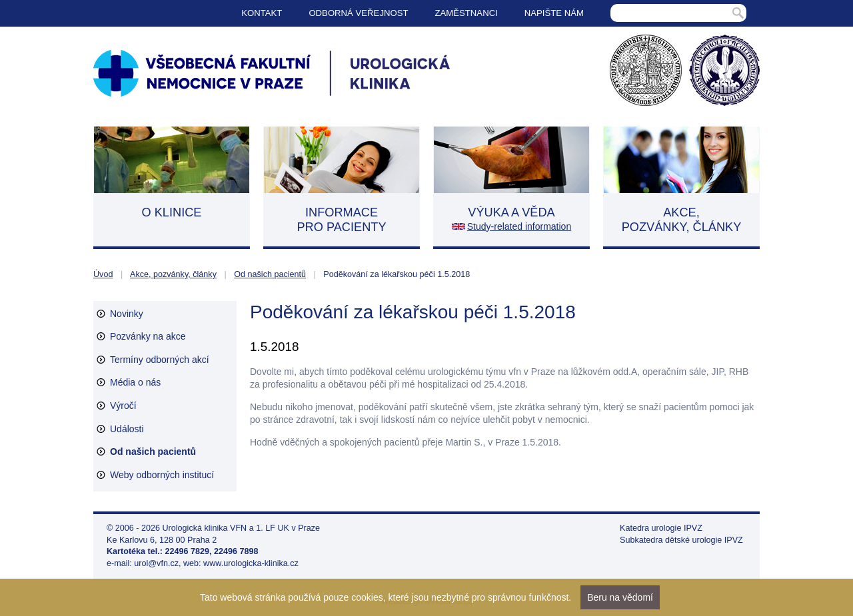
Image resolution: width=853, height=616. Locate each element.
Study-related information (519, 226)
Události (127, 429)
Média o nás (135, 382)
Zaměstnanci (466, 13)
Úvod (103, 274)
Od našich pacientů (270, 274)
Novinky (127, 314)
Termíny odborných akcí (160, 360)
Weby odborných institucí (162, 475)
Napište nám (554, 13)
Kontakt (262, 13)
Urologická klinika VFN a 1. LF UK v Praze (242, 528)
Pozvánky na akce (148, 336)
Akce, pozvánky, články (173, 274)
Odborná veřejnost (358, 13)
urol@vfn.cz (156, 563)
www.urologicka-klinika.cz (251, 563)
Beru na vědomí (620, 597)
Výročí (123, 406)
